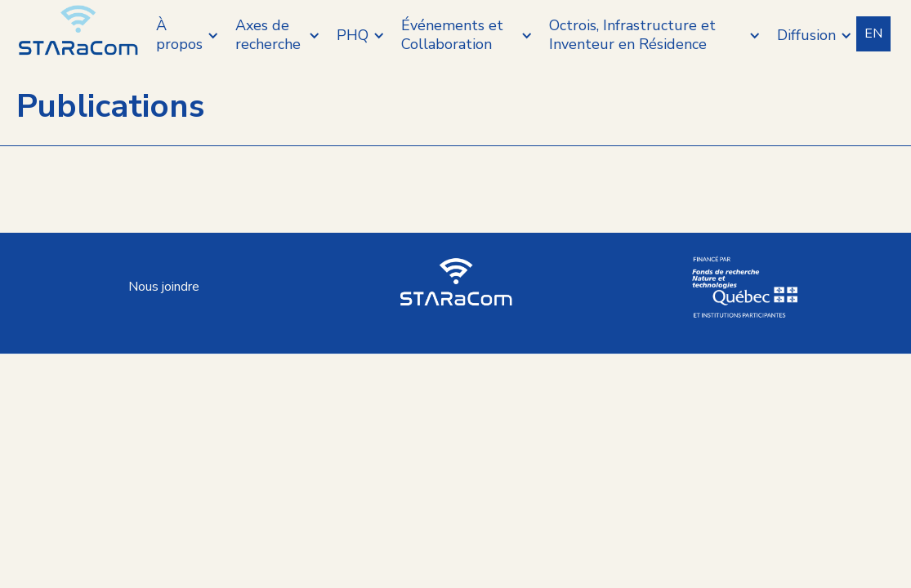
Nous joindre (164, 287)
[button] (188, 36)
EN (873, 33)
